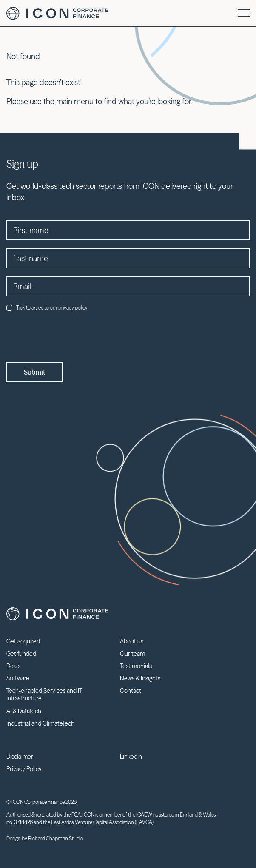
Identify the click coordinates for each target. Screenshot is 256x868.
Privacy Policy (24, 769)
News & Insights (140, 678)
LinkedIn (131, 757)
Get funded (21, 654)
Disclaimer (20, 757)
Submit (34, 372)
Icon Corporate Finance (57, 13)
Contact (131, 691)
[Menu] (244, 13)
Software (18, 678)
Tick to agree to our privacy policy (47, 308)
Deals (13, 666)
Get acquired (23, 641)
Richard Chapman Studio (56, 838)
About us (132, 641)
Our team (132, 654)
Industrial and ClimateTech (40, 723)
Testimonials (136, 666)
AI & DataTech (24, 711)
